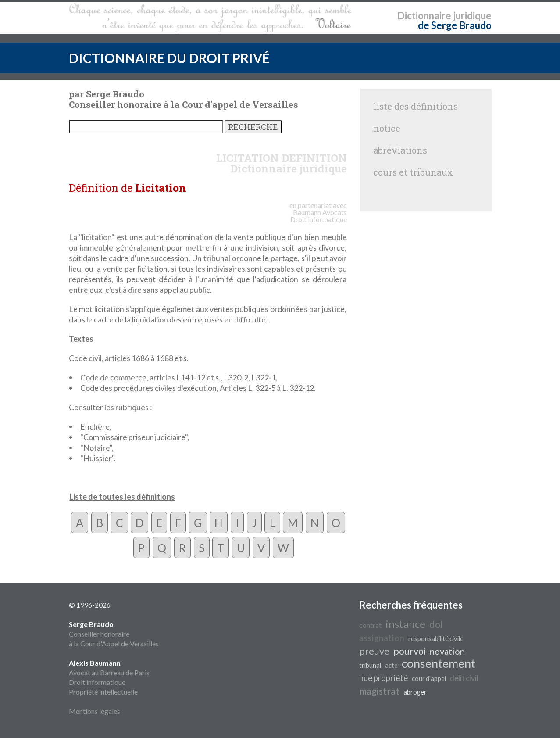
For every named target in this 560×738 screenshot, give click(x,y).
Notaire (96, 448)
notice (387, 128)
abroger (415, 692)
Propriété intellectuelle (103, 692)
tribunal (370, 665)
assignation (382, 638)
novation (447, 651)
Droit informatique (97, 682)
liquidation (150, 319)
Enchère (95, 426)
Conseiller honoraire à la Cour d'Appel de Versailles (114, 634)
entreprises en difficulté (224, 319)
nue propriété (383, 678)
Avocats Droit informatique (319, 216)
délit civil (464, 678)
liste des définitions (416, 106)
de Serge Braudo (455, 25)
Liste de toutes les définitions (122, 497)
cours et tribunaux (413, 172)
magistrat (379, 691)
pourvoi (410, 651)
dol (436, 624)
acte (391, 665)
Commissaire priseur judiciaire (134, 437)
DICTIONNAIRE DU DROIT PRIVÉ (169, 58)
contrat (370, 625)
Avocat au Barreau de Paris (109, 672)
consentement (439, 663)
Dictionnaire (424, 16)
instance (405, 624)
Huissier (98, 458)
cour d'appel (429, 679)
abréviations (400, 150)
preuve (374, 651)
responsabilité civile (436, 639)
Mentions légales (95, 711)
